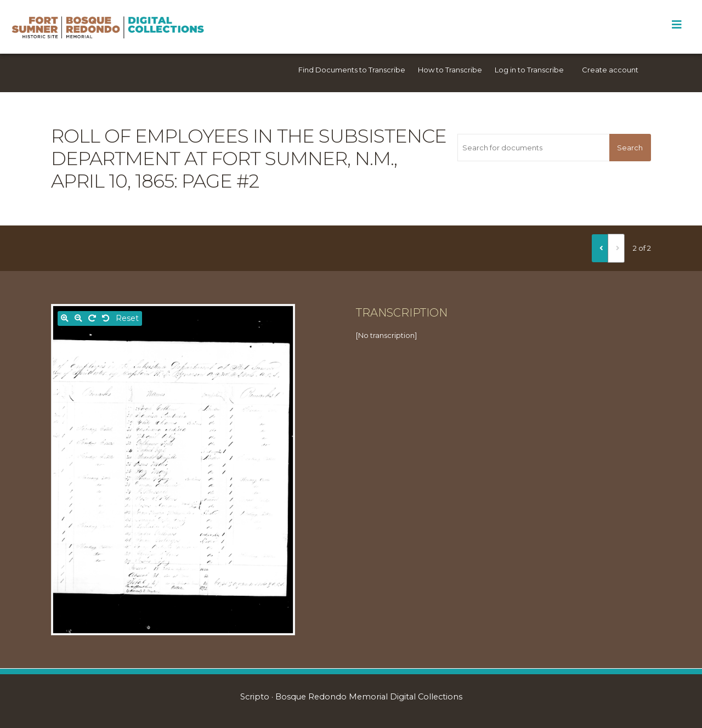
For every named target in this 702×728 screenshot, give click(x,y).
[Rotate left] (106, 318)
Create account (610, 70)
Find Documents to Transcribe (352, 70)
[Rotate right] (92, 318)
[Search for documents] (533, 148)
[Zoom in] (65, 318)
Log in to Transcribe (529, 70)
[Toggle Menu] (676, 25)
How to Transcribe (450, 70)
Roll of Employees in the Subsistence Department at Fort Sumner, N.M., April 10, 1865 (249, 159)
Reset (127, 318)
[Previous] (600, 248)
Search (630, 148)
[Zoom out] (78, 318)
